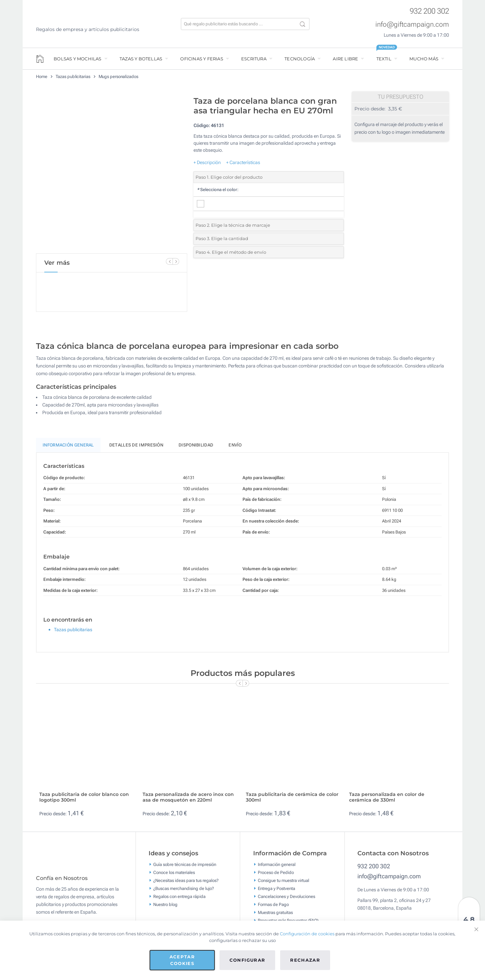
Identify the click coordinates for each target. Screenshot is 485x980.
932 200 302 (429, 11)
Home (42, 77)
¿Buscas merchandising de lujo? (184, 891)
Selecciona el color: (218, 190)
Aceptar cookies (182, 960)
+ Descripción (207, 162)
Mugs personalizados (118, 77)
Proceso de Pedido (276, 875)
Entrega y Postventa (276, 891)
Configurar (247, 960)
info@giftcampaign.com (412, 24)
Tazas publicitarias (73, 77)
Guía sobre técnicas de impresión (185, 867)
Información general (277, 867)
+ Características (243, 162)
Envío (235, 448)
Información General (68, 448)
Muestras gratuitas (275, 915)
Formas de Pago (273, 907)
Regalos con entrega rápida (179, 899)
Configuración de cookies (307, 934)
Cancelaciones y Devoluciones (286, 899)
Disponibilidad (196, 448)
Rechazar (305, 960)
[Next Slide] (176, 261)
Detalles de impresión (136, 448)
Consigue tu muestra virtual (283, 883)
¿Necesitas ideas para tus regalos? (186, 883)
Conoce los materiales (174, 875)
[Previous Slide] (169, 261)
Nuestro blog (165, 907)
